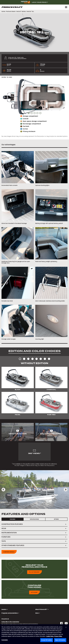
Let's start (34, 592)
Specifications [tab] (34, 519)
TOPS (4, 541)
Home (3, 12)
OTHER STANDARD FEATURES (13, 546)
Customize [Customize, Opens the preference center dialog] (5, 640)
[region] (34, 634)
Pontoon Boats (11, 12)
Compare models (9, 552)
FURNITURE (6, 537)
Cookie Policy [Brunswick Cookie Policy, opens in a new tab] (50, 636)
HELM (4, 529)
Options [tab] (56, 519)
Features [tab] (13, 519)
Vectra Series (21, 12)
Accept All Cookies (47, 640)
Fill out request (34, 572)
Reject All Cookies (60, 640)
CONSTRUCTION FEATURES (12, 524)
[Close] (66, 627)
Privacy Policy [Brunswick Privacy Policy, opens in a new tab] (58, 636)
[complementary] (34, 2)
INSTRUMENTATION (9, 533)
